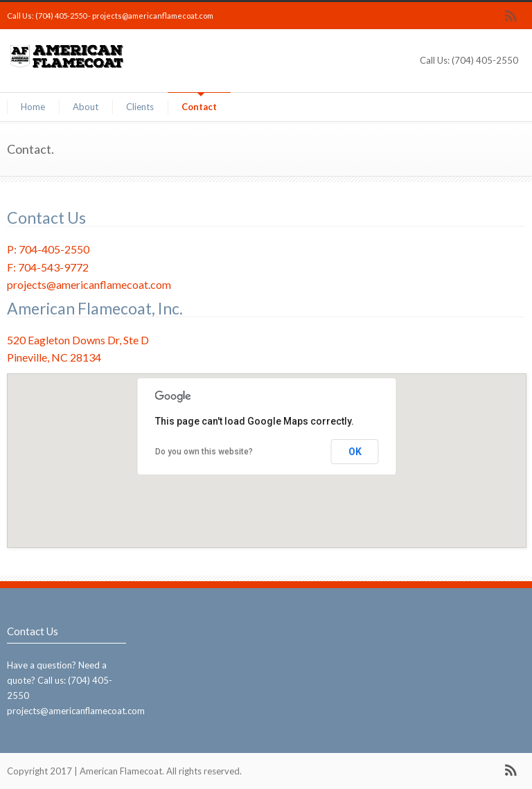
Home (33, 107)
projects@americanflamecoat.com (153, 16)
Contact (199, 107)
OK (355, 452)
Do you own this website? (204, 452)
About (86, 107)
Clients (140, 107)
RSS (511, 16)
